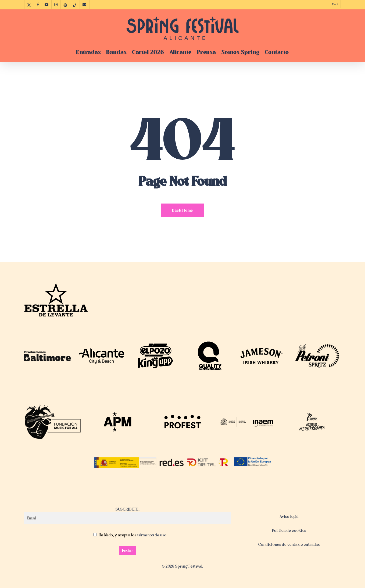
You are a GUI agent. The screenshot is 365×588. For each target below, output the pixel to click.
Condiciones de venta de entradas (289, 544)
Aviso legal (289, 516)
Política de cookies (289, 530)
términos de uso (152, 535)
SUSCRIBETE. (128, 515)
